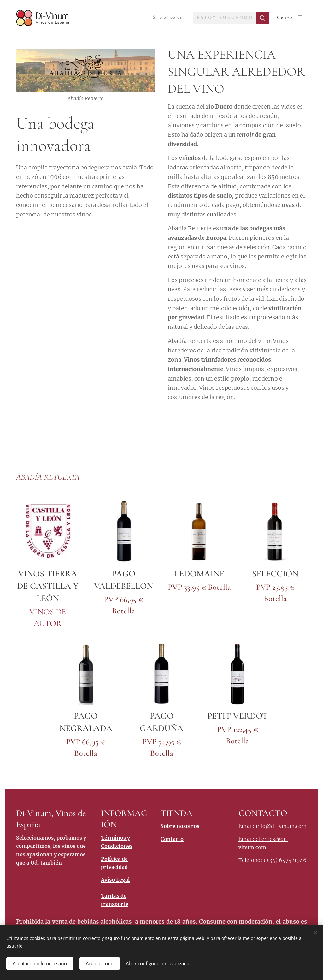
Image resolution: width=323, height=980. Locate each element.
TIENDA (176, 813)
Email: (247, 839)
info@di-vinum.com (281, 826)
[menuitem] (162, 18)
